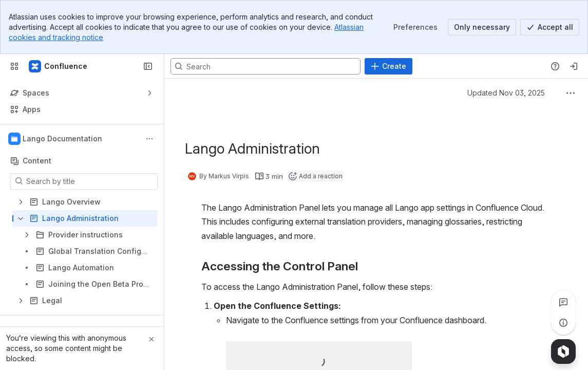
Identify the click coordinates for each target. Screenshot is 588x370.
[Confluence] (59, 66)
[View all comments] (563, 302)
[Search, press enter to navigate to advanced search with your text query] (265, 66)
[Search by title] (90, 181)
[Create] (388, 66)
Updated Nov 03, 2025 (506, 93)
